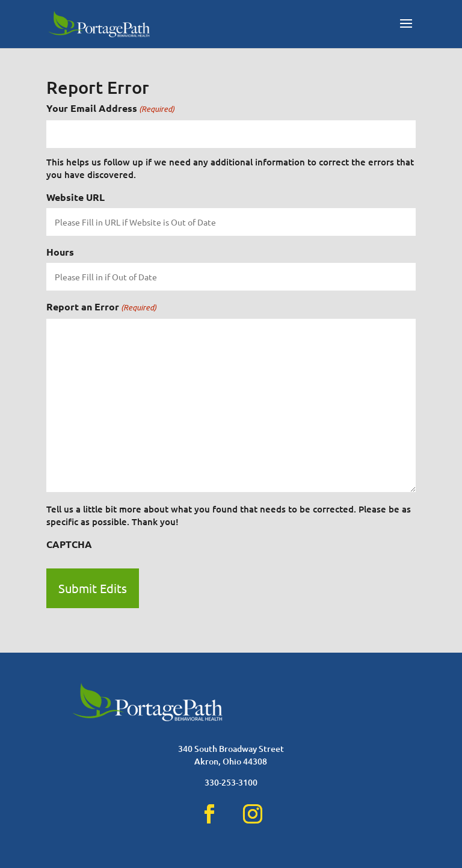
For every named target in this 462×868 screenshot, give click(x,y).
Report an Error (101, 307)
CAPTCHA (69, 544)
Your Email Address (110, 109)
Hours (60, 252)
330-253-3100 (231, 782)
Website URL (75, 197)
